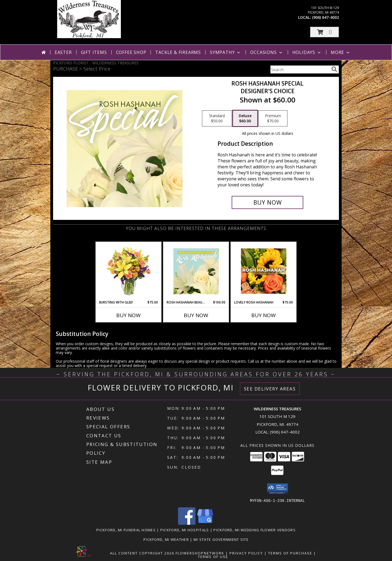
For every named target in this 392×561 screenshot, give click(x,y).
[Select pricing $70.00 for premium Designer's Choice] (273, 119)
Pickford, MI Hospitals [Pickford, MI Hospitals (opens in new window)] (185, 530)
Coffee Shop (131, 52)
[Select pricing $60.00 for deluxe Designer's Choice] (245, 119)
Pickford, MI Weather (166, 539)
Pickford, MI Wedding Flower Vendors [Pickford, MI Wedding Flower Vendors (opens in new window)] (255, 530)
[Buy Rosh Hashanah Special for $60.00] (267, 202)
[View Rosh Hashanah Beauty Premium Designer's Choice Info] (196, 271)
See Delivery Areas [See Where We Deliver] (270, 389)
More (341, 52)
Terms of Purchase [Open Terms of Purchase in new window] (290, 553)
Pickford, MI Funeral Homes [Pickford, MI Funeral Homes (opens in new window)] (126, 530)
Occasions (267, 52)
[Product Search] (300, 69)
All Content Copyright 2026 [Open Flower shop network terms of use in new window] (142, 553)
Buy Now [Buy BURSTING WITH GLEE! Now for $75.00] (128, 315)
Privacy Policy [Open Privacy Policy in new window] (246, 553)
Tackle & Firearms (178, 52)
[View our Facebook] (187, 523)
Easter (63, 52)
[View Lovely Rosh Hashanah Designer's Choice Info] (264, 271)
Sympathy (226, 52)
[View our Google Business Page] (205, 523)
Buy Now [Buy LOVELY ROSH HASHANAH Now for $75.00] (264, 315)
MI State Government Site (221, 539)
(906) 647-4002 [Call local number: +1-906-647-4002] (325, 17)
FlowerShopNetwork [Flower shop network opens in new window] (200, 553)
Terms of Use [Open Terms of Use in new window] (213, 556)
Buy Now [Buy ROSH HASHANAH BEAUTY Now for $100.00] (196, 315)
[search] (334, 69)
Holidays (307, 52)
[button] (324, 32)
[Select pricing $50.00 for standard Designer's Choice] (217, 119)
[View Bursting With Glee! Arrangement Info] (129, 271)
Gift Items (94, 52)
